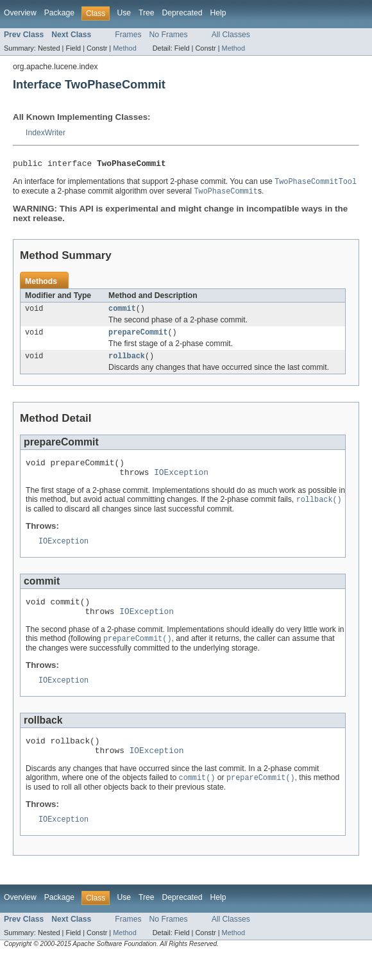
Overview (20, 13)
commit (122, 313)
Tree (147, 13)
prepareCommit (138, 338)
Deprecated (182, 13)
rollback (127, 363)
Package (59, 13)
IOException (181, 483)
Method (124, 48)
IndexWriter (46, 133)
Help (218, 13)
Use (124, 13)
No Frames (169, 35)
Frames (128, 35)
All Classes (231, 35)
